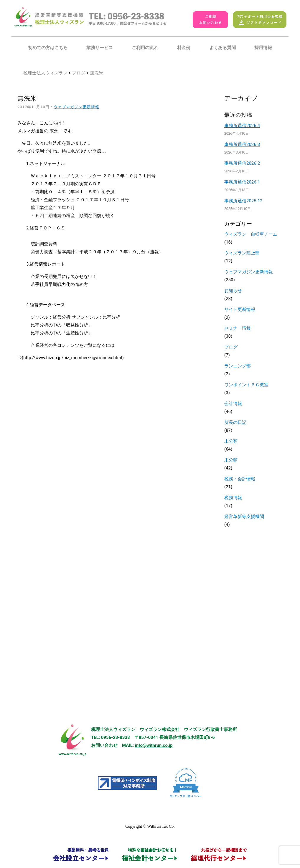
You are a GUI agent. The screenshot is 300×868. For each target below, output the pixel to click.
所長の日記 (235, 422)
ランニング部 (238, 366)
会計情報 (233, 404)
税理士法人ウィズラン (45, 73)
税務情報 (233, 498)
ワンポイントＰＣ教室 (246, 385)
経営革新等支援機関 (244, 517)
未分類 (231, 441)
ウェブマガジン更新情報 (76, 107)
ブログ (79, 73)
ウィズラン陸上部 (242, 253)
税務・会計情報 (240, 479)
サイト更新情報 (240, 309)
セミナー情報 (238, 328)
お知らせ (233, 291)
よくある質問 (222, 48)
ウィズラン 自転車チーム (251, 234)
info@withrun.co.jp (154, 745)
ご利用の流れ (145, 48)
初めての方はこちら (48, 48)
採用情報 (263, 48)
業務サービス (100, 48)
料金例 (184, 48)
